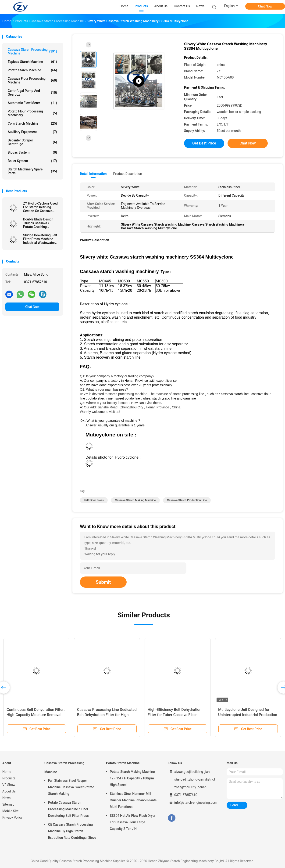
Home (7, 772)
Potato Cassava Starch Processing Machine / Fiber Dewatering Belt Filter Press (68, 809)
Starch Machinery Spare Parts (32, 171)
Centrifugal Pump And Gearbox (32, 93)
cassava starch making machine (135, 500)
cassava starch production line (187, 500)
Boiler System (32, 161)
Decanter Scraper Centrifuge (32, 142)
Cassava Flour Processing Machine (32, 80)
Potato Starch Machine (32, 70)
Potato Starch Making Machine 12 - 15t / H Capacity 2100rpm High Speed (132, 778)
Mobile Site (11, 811)
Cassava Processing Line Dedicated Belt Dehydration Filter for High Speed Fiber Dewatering (107, 715)
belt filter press (94, 500)
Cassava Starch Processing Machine (32, 51)
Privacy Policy (12, 818)
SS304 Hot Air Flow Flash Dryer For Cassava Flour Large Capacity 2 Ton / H (133, 822)
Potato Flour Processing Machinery (32, 113)
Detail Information (93, 174)
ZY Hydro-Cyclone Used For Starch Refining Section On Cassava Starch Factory (40, 207)
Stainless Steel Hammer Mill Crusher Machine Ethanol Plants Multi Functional (133, 800)
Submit (103, 582)
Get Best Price (204, 143)
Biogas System (32, 152)
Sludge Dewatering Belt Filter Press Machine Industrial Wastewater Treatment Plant (40, 239)
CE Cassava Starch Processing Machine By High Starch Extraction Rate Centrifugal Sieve (72, 831)
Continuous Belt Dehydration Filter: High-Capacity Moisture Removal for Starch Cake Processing (36, 715)
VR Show (9, 785)
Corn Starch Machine (32, 123)
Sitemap (8, 804)
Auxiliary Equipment (32, 132)
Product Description (127, 174)
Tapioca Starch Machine (32, 62)
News (6, 798)
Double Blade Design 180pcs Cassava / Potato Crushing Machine (38, 223)
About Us (9, 791)
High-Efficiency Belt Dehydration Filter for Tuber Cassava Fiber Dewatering (175, 715)
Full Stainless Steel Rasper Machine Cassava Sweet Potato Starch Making (71, 787)
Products (9, 778)
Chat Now (265, 6)
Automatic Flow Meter (32, 103)
